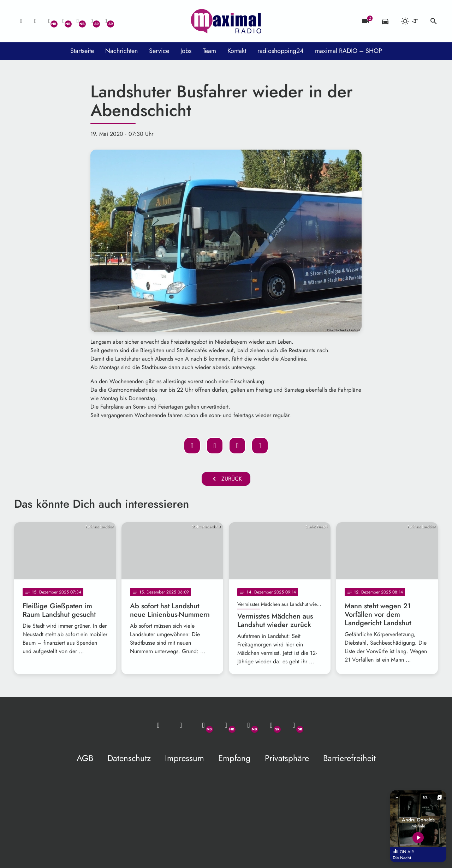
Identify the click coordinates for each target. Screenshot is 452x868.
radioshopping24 (281, 51)
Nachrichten (121, 51)
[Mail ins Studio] (21, 21)
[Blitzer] (365, 21)
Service (159, 51)
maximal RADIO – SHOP (349, 51)
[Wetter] (409, 21)
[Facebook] (64, 21)
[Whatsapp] (49, 21)
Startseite (82, 51)
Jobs (186, 51)
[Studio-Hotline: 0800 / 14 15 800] (35, 21)
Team (209, 51)
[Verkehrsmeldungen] (385, 21)
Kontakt (237, 51)
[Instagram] (78, 21)
